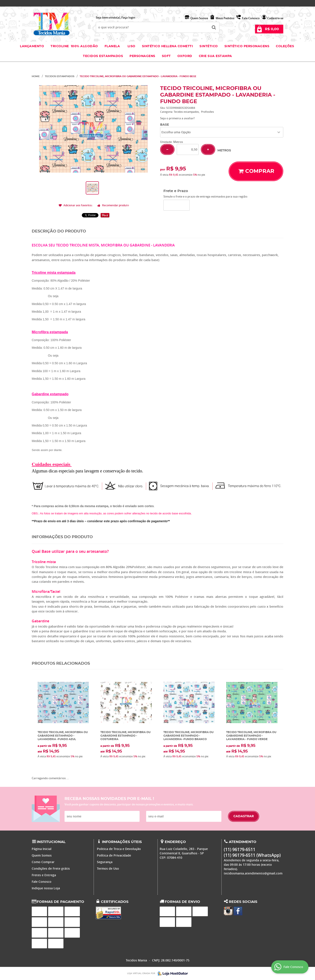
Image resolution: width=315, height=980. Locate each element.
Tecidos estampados (103, 56)
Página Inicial (42, 849)
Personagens (142, 56)
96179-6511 (238, 3)
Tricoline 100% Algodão (74, 46)
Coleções (285, 46)
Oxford (185, 56)
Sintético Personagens (247, 46)
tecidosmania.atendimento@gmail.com (253, 873)
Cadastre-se (275, 18)
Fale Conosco (251, 18)
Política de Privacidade (114, 855)
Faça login (128, 17)
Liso (131, 46)
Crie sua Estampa (215, 56)
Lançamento (32, 46)
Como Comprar (43, 862)
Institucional (51, 842)
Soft (166, 56)
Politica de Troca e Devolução (119, 849)
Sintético (209, 46)
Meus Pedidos (225, 18)
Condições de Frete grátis (51, 868)
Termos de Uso (108, 868)
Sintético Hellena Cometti (168, 46)
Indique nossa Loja (46, 888)
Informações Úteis (122, 842)
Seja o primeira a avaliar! (177, 118)
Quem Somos (199, 18)
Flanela (112, 46)
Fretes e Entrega (44, 875)
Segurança (105, 862)
